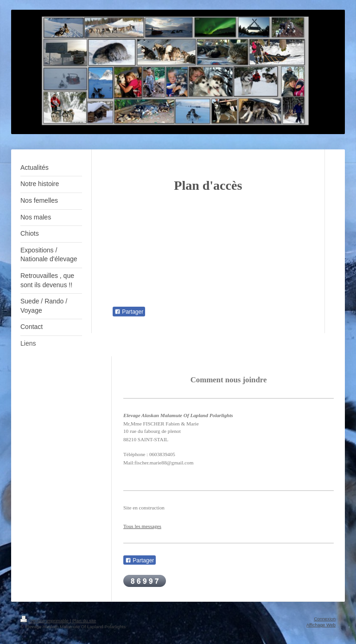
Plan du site (84, 621)
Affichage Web (321, 625)
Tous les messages (142, 526)
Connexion (325, 619)
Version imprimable (45, 621)
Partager (129, 312)
